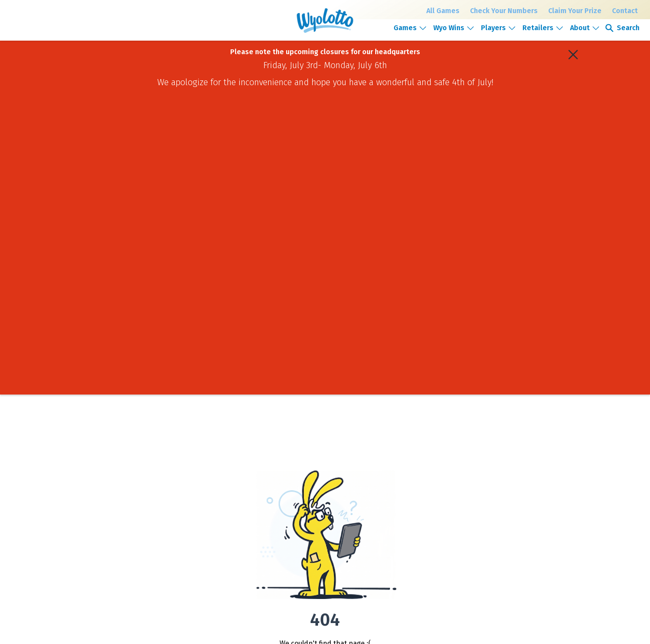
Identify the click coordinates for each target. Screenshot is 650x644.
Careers (383, 536)
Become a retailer (501, 534)
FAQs (274, 536)
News (380, 514)
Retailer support (500, 545)
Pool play (279, 525)
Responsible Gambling (294, 547)
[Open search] (622, 28)
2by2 (167, 536)
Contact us (493, 503)
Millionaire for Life (182, 525)
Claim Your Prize (575, 11)
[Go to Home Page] (108, 506)
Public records (497, 492)
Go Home (325, 367)
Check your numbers (292, 492)
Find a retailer (284, 514)
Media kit (385, 547)
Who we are (388, 492)
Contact (625, 11)
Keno (167, 547)
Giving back (388, 503)
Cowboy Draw (177, 514)
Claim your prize (287, 503)
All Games (443, 11)
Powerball (173, 492)
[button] (410, 28)
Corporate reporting (397, 525)
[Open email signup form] (422, 569)
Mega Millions (177, 503)
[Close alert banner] (573, 55)
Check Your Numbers (504, 11)
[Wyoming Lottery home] (325, 21)
